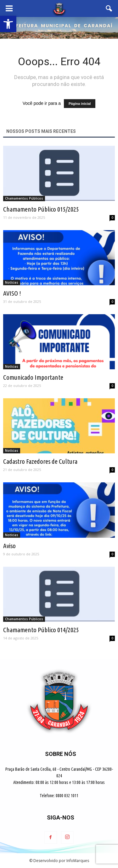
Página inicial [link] (80, 104)
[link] (8, 24)
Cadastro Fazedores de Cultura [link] (40, 461)
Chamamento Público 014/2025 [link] (41, 630)
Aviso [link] (9, 546)
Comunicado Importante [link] (33, 377)
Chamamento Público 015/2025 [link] (41, 209)
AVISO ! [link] (12, 293)
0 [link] (112, 218)
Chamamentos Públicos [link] (24, 198)
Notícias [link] (12, 282)
